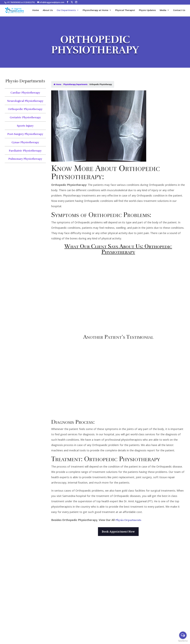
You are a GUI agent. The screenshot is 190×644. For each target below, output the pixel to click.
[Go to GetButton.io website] (183, 641)
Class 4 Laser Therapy (95, 580)
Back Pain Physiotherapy (95, 611)
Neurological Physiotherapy (25, 101)
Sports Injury (25, 126)
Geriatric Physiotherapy (25, 117)
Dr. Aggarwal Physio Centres (153, 632)
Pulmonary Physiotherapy (25, 159)
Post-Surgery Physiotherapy (25, 134)
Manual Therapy (95, 594)
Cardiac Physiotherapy (25, 93)
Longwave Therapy (95, 585)
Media (163, 11)
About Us (48, 11)
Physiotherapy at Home (96, 11)
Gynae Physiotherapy (25, 142)
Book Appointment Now (118, 531)
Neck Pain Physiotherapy (133, 576)
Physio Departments (128, 520)
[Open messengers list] (183, 635)
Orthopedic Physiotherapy (25, 109)
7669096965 (10, 592)
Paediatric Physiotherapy (25, 151)
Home (36, 11)
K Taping (95, 589)
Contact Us (179, 11)
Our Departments (66, 11)
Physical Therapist (125, 11)
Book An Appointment (42, 632)
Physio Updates (147, 11)
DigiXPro (156, 636)
